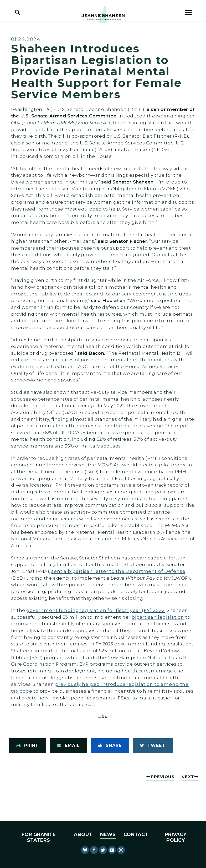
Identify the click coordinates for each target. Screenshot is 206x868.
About (83, 834)
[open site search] (18, 12)
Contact (136, 834)
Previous (163, 777)
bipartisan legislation (158, 617)
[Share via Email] (68, 746)
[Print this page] (28, 746)
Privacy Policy (176, 837)
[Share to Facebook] (110, 746)
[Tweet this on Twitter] (153, 746)
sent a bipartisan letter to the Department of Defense (118, 571)
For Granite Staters (39, 837)
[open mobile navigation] (188, 12)
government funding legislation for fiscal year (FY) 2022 (96, 610)
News (108, 834)
